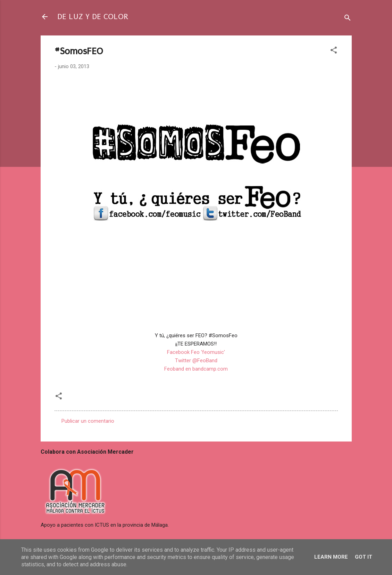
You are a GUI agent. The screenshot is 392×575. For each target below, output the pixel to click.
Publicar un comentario (88, 421)
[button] (334, 51)
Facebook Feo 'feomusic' (196, 352)
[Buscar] (348, 19)
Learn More (331, 557)
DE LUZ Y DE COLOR (93, 17)
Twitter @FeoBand (196, 361)
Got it (364, 557)
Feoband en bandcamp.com (196, 369)
